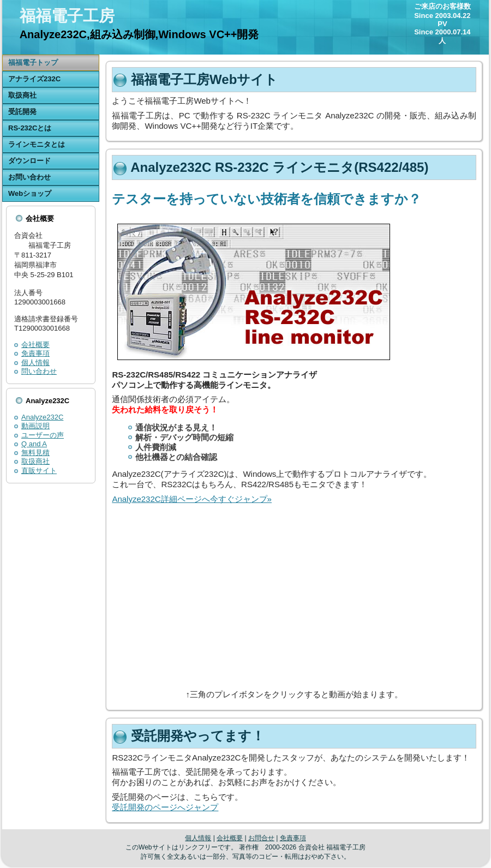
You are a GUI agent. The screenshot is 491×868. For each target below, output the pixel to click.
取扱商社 (35, 461)
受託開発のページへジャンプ (165, 807)
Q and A (34, 444)
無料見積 (35, 453)
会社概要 (35, 345)
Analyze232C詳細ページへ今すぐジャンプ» (192, 499)
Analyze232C (42, 417)
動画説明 (35, 426)
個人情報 (35, 363)
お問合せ (261, 838)
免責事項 (35, 353)
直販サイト (39, 471)
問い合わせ (39, 371)
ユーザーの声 (43, 435)
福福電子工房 (67, 16)
